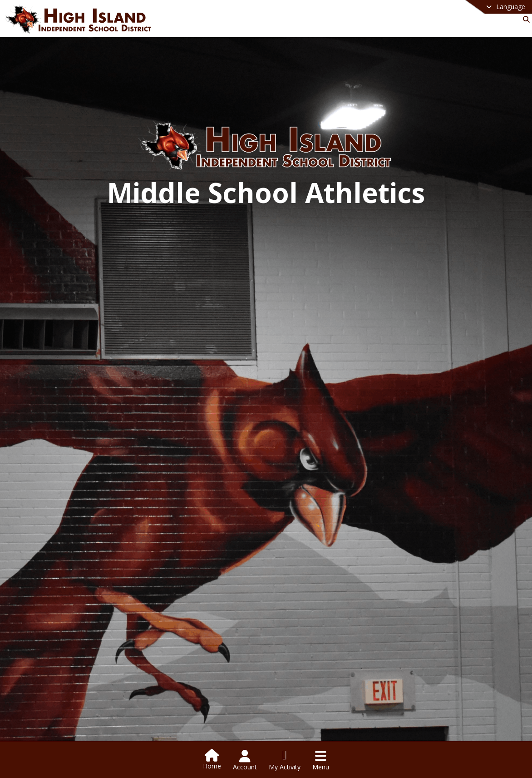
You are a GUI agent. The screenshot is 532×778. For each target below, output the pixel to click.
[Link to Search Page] (525, 19)
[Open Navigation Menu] (321, 760)
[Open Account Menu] (245, 760)
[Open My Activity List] (285, 760)
